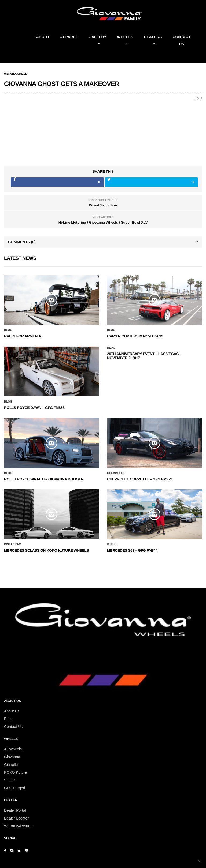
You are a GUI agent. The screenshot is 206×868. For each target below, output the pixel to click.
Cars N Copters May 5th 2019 (135, 336)
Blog (8, 330)
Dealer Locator (16, 818)
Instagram (13, 544)
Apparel (69, 37)
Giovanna (12, 757)
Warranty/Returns (19, 826)
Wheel (112, 544)
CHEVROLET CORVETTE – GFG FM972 (140, 479)
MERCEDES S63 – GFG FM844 (132, 550)
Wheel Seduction (103, 205)
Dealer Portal (15, 810)
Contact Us (13, 727)
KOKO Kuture (16, 772)
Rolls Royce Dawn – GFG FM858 (34, 408)
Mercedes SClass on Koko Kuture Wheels (46, 550)
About (43, 37)
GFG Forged (15, 788)
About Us (12, 711)
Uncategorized (16, 74)
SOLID (10, 780)
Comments (22, 242)
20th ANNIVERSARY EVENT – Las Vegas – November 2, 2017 (144, 356)
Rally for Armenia (23, 336)
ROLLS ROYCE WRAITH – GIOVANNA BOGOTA (44, 479)
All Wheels (13, 749)
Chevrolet (116, 473)
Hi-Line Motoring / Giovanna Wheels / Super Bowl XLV (103, 222)
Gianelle (11, 765)
